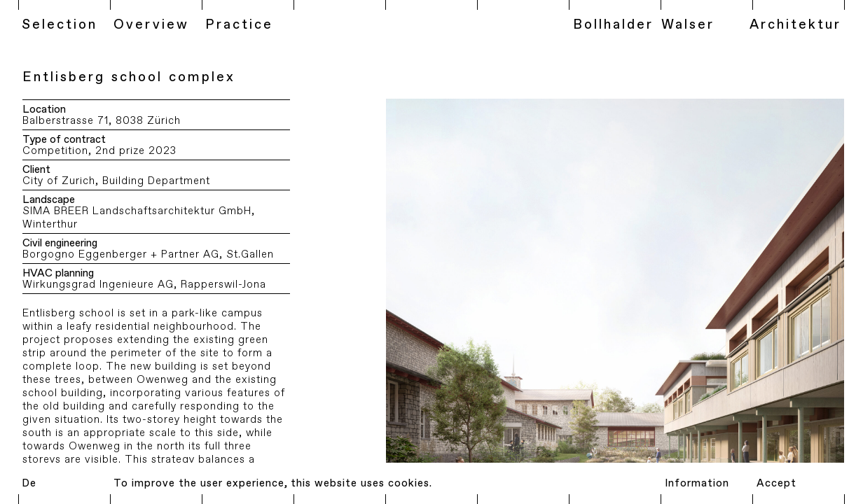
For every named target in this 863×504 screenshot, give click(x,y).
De (29, 483)
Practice (239, 25)
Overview (151, 25)
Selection (60, 25)
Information (697, 483)
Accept (776, 483)
